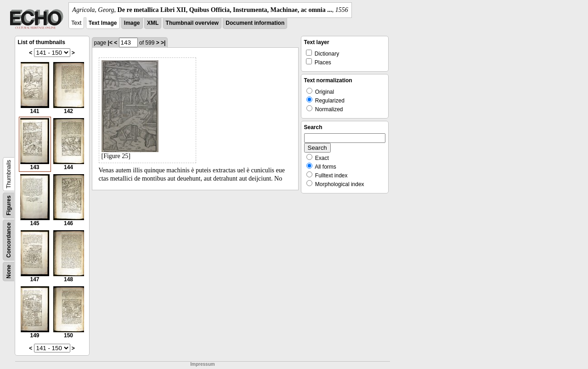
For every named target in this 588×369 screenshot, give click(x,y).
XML (153, 23)
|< (110, 43)
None (9, 272)
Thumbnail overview (192, 23)
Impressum (202, 364)
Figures (9, 205)
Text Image (103, 23)
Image (132, 23)
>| (163, 43)
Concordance (9, 240)
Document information (255, 23)
